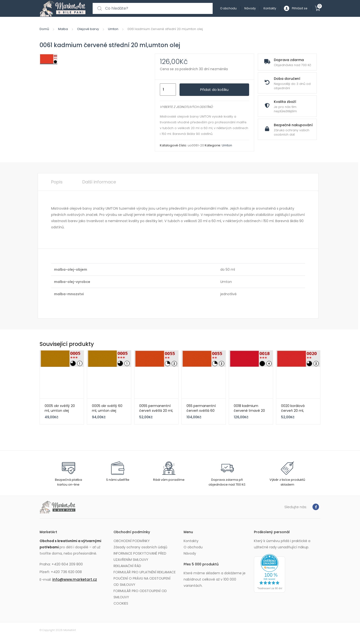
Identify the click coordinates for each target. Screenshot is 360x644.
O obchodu (228, 8)
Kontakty (270, 8)
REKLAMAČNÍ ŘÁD (127, 566)
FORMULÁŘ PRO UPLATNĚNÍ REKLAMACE (145, 572)
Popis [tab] (57, 182)
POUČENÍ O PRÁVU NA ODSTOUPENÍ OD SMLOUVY (142, 581)
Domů (44, 29)
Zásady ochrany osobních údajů (140, 547)
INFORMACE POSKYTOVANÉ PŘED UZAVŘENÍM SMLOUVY (140, 556)
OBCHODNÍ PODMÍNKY (132, 541)
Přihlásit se (296, 9)
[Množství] (168, 90)
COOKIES (121, 603)
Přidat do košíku (214, 90)
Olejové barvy (88, 29)
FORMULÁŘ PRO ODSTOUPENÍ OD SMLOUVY (140, 594)
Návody (250, 8)
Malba (63, 29)
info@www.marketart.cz (75, 579)
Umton (113, 29)
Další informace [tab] (99, 182)
